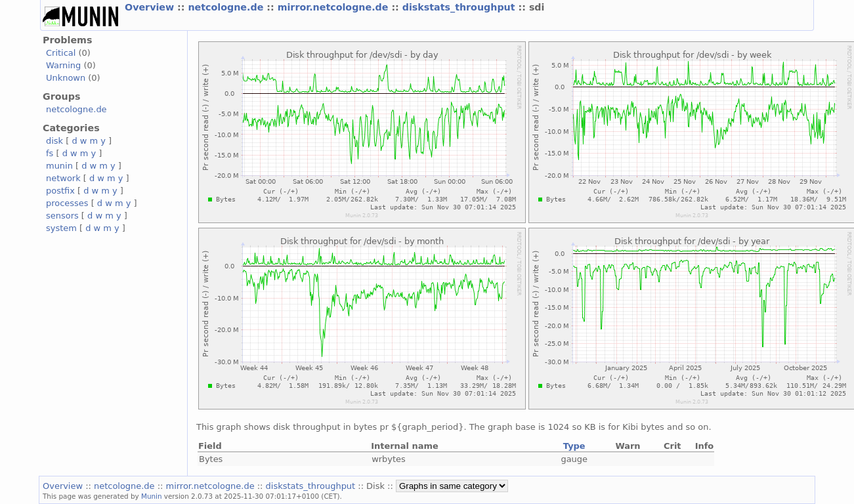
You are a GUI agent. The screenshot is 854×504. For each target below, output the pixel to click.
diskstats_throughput (460, 7)
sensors (62, 216)
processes (67, 203)
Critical (61, 53)
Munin (152, 496)
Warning (63, 65)
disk (54, 141)
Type (574, 446)
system (61, 228)
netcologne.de (227, 7)
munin (59, 166)
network (63, 178)
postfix (60, 191)
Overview (151, 7)
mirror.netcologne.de (335, 7)
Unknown (66, 78)
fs (50, 153)
